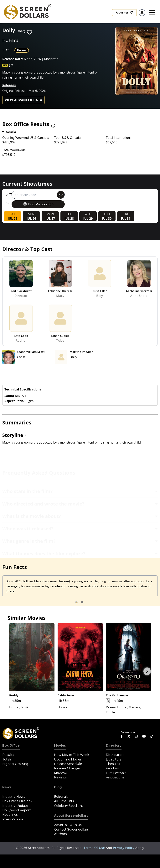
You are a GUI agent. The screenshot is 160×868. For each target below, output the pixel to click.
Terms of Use (95, 848)
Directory (114, 746)
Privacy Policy (124, 848)
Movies (60, 746)
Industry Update (15, 806)
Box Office (11, 746)
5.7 (11, 65)
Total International (119, 138)
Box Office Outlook (17, 801)
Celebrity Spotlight (69, 806)
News (7, 787)
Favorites (124, 12)
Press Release (13, 819)
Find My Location (38, 204)
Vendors (112, 768)
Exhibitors (114, 759)
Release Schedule (68, 764)
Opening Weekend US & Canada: (26, 138)
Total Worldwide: (14, 150)
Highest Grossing (15, 764)
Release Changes (67, 768)
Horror (22, 50)
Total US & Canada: (68, 138)
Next (147, 671)
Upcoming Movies (68, 759)
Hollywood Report (17, 810)
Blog (58, 787)
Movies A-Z (62, 773)
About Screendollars (71, 816)
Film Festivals (116, 773)
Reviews (60, 777)
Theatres (113, 764)
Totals (7, 759)
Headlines (10, 815)
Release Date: (13, 59)
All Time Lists (64, 801)
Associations (115, 777)
